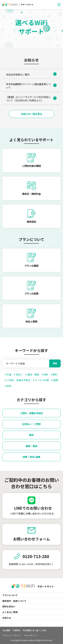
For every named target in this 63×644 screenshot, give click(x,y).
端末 (31, 435)
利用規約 (16, 630)
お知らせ (7, 618)
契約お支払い (9, 606)
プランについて (10, 595)
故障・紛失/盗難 (31, 457)
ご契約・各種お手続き (31, 413)
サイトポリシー (31, 635)
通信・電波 (31, 446)
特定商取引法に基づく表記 (35, 630)
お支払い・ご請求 (31, 424)
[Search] (26, 363)
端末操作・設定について (14, 601)
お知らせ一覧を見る (32, 114)
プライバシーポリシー (12, 635)
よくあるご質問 (10, 612)
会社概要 (6, 630)
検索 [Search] (55, 363)
